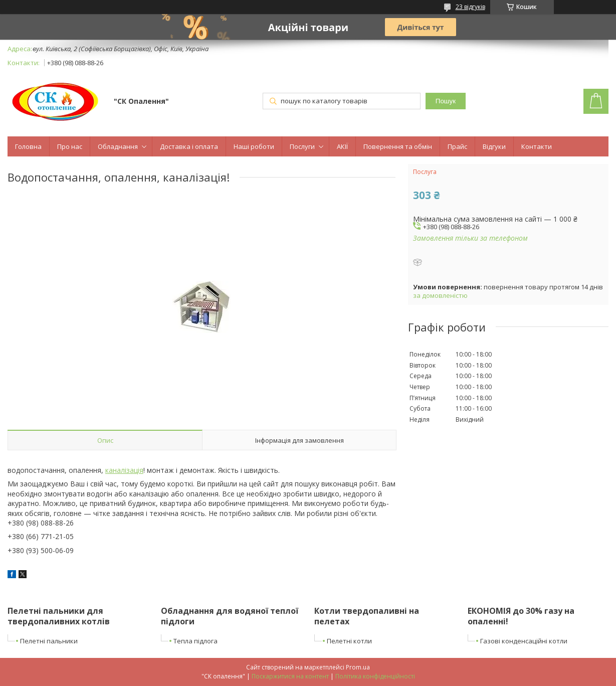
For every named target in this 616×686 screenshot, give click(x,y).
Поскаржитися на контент (290, 676)
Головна (28, 146)
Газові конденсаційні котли (524, 641)
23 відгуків (470, 7)
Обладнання (118, 146)
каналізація (124, 470)
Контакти (537, 146)
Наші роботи (254, 146)
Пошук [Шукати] (446, 101)
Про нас (70, 146)
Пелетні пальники (49, 641)
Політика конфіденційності (375, 676)
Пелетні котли (349, 641)
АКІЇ (342, 146)
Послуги (302, 146)
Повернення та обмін (398, 146)
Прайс (457, 146)
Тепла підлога (195, 641)
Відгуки (494, 146)
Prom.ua (358, 667)
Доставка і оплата (189, 146)
